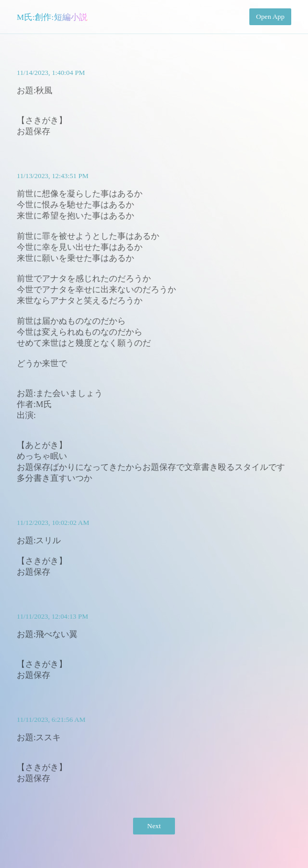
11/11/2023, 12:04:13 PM (52, 616)
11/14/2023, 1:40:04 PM (51, 73)
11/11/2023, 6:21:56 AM (51, 719)
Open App (270, 17)
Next (154, 826)
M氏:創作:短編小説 (52, 17)
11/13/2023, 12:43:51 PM (53, 176)
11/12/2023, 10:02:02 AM (53, 523)
